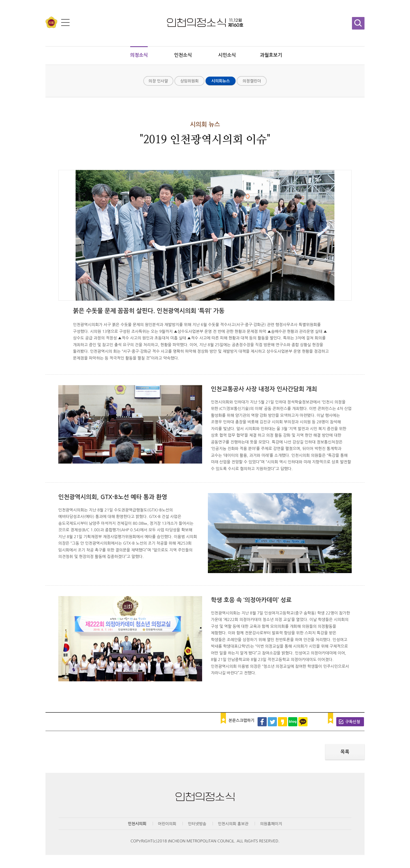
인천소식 (183, 55)
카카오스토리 (283, 722)
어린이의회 (167, 824)
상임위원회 (189, 81)
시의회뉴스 (221, 81)
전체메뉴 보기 (65, 22)
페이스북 (262, 722)
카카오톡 (303, 722)
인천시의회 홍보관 (233, 824)
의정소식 (139, 55)
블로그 (293, 722)
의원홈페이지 (271, 824)
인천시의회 (137, 824)
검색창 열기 (358, 23)
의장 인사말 (158, 81)
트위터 (272, 722)
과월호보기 (271, 55)
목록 (345, 752)
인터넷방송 (197, 824)
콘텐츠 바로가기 (13, 0)
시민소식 (227, 55)
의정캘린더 (252, 81)
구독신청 (353, 722)
